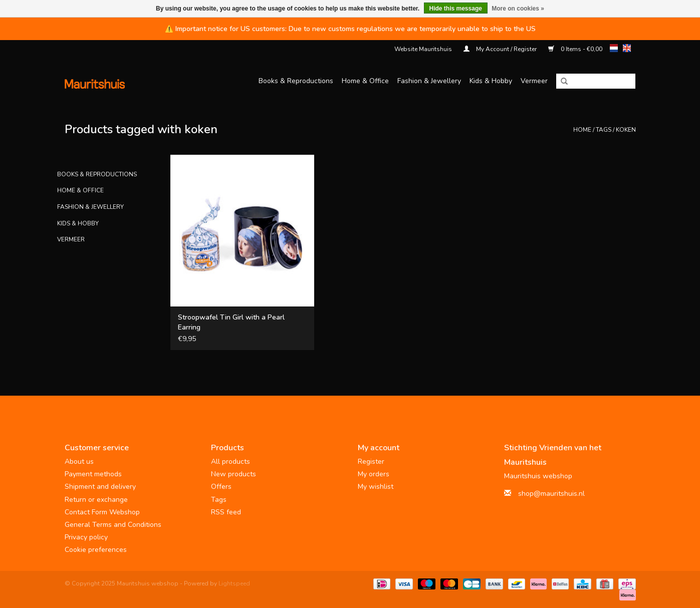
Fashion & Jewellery (429, 81)
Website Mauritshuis (423, 49)
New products (234, 474)
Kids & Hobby (491, 81)
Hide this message (456, 9)
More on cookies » (518, 9)
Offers (221, 487)
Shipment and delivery (100, 487)
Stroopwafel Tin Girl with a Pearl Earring (231, 322)
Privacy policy (86, 537)
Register (371, 462)
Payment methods (93, 474)
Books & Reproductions (296, 81)
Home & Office (365, 81)
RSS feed (226, 512)
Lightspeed (234, 583)
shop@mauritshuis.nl (551, 494)
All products (230, 462)
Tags (604, 130)
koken (626, 130)
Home (582, 130)
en (627, 48)
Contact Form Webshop (102, 512)
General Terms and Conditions (113, 525)
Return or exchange (96, 500)
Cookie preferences (96, 550)
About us (79, 462)
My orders (374, 474)
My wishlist (376, 487)
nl (614, 48)
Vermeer (534, 81)
